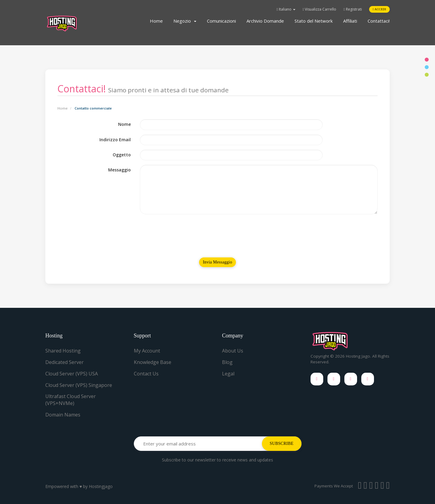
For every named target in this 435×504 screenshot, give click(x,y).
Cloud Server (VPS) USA (72, 374)
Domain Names (63, 415)
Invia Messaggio (217, 262)
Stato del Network (314, 21)
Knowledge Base (153, 362)
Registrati (353, 9)
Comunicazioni (221, 21)
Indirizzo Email (115, 140)
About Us (233, 351)
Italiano (286, 9)
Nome (124, 124)
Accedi (379, 9)
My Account (147, 351)
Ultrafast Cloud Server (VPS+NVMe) (71, 400)
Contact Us (146, 374)
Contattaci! (379, 21)
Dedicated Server (64, 362)
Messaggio (119, 170)
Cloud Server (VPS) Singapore (79, 385)
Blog (227, 362)
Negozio (185, 21)
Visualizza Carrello (319, 9)
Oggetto (122, 155)
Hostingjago (101, 486)
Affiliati (350, 21)
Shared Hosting (63, 351)
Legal (228, 374)
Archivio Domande (265, 21)
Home (156, 21)
